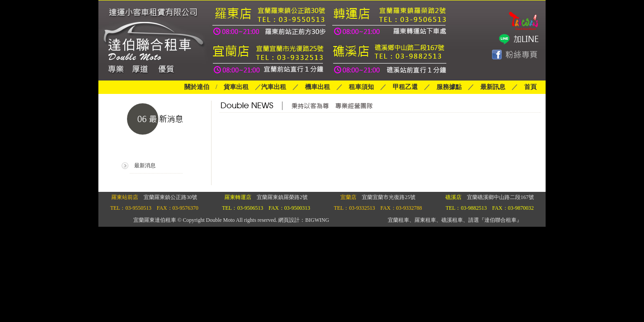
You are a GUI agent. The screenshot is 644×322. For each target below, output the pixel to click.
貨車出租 (236, 87)
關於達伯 (197, 87)
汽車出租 (274, 87)
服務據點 (446, 87)
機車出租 (318, 87)
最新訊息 (493, 87)
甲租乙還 (405, 87)
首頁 (530, 87)
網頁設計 (289, 220)
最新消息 (145, 165)
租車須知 (361, 87)
